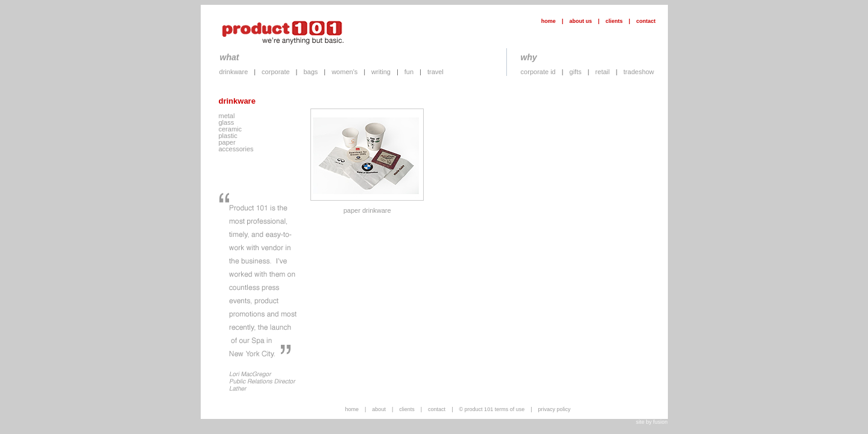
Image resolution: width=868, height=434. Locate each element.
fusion (660, 422)
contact (646, 21)
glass (227, 122)
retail (603, 72)
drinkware (234, 72)
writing (381, 72)
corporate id (538, 72)
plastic (228, 136)
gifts (576, 72)
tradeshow (639, 72)
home (549, 21)
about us (580, 21)
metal (227, 116)
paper (227, 142)
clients (614, 21)
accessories (236, 149)
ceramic (231, 129)
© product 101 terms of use (492, 409)
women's (344, 72)
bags (310, 72)
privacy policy (555, 409)
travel (436, 72)
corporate (275, 72)
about (379, 409)
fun (409, 72)
